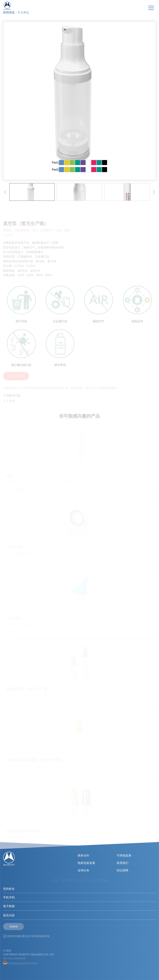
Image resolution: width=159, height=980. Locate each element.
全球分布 (83, 870)
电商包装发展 (86, 863)
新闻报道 (9, 12)
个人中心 (23, 12)
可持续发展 (124, 855)
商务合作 (83, 855)
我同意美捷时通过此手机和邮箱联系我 (28, 936)
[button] (5, 192)
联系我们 (123, 863)
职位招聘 (123, 870)
